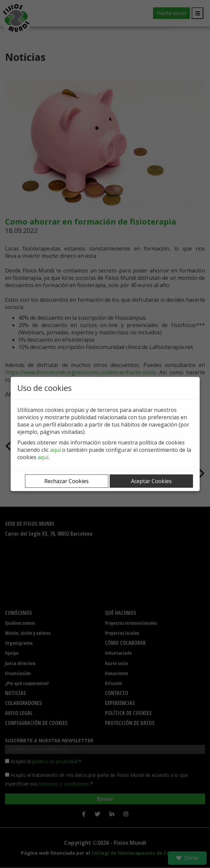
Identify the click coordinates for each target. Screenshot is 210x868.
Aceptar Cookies (151, 481)
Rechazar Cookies (66, 481)
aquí (55, 450)
